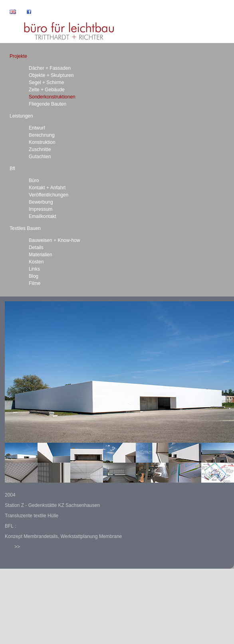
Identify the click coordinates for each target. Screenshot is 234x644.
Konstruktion (42, 142)
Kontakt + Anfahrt (47, 188)
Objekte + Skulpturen (51, 75)
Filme (35, 283)
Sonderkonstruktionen (52, 97)
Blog (34, 276)
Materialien (41, 255)
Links (34, 269)
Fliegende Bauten (48, 104)
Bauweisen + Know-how (54, 240)
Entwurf (37, 128)
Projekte (18, 56)
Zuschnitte (40, 149)
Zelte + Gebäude (47, 90)
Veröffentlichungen (49, 195)
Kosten (36, 262)
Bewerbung (41, 202)
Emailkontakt (43, 216)
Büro (34, 181)
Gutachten (40, 157)
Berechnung (42, 135)
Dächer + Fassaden (50, 68)
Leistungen (21, 116)
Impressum (41, 209)
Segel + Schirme (46, 82)
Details (36, 247)
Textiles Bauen (25, 228)
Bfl (12, 169)
